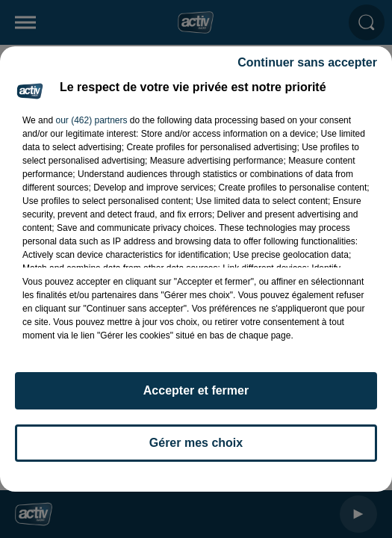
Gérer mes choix (196, 443)
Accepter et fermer (196, 390)
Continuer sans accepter (307, 62)
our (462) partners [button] (91, 120)
